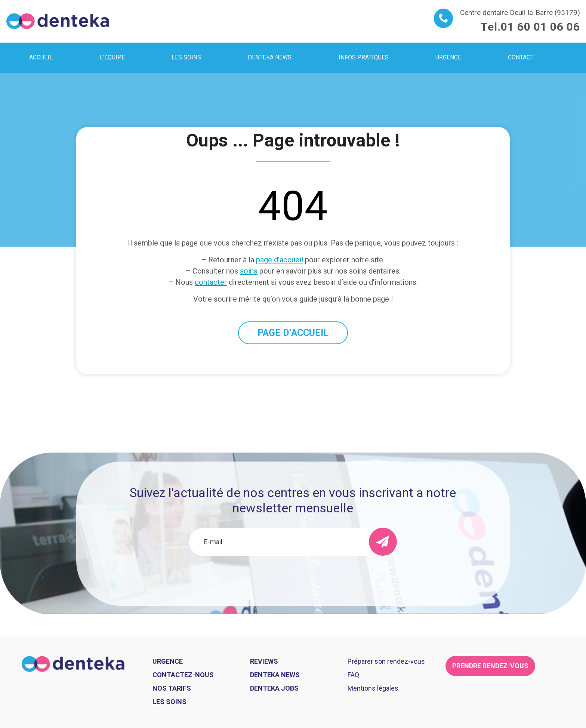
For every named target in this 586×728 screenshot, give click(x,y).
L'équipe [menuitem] (112, 57)
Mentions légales (373, 688)
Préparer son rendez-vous (386, 661)
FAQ (353, 675)
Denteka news (275, 675)
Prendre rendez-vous (490, 666)
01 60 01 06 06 (540, 27)
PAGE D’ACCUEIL (293, 333)
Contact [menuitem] (521, 57)
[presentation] (293, 576)
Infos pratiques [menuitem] (364, 57)
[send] (383, 542)
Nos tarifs (172, 688)
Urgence (168, 661)
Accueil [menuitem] (41, 57)
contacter (211, 282)
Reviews (264, 661)
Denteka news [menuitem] (270, 57)
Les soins (169, 702)
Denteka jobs (274, 688)
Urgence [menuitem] (448, 57)
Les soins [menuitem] (186, 57)
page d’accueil (280, 260)
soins (249, 271)
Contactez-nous (183, 675)
